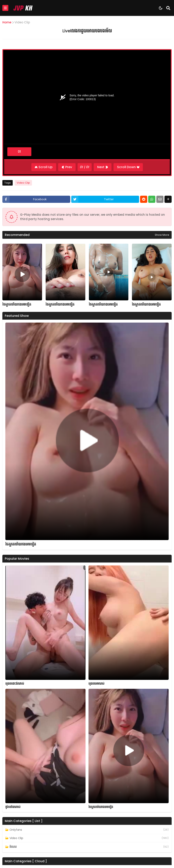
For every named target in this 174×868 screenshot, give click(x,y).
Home (7, 22)
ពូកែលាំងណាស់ (13, 807)
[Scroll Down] (128, 167)
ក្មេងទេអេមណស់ (96, 684)
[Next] (103, 167)
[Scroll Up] (44, 167)
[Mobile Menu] (5, 8)
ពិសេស (13, 847)
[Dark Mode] (161, 8)
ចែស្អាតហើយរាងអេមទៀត (17, 305)
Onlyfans (16, 830)
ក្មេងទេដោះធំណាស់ (15, 684)
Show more (162, 235)
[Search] (168, 8)
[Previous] (67, 167)
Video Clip (22, 22)
